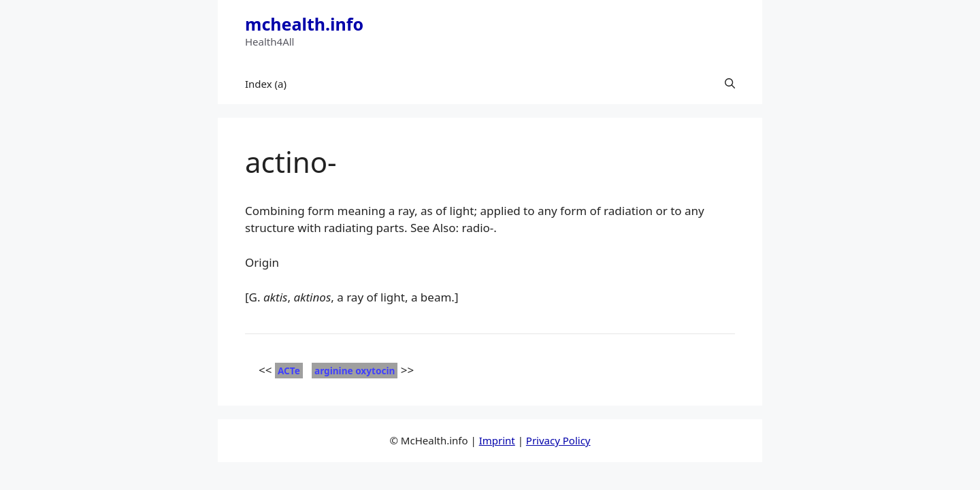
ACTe (289, 371)
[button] (730, 84)
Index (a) (266, 84)
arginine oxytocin (355, 371)
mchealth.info (304, 24)
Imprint (497, 440)
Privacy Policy (558, 440)
